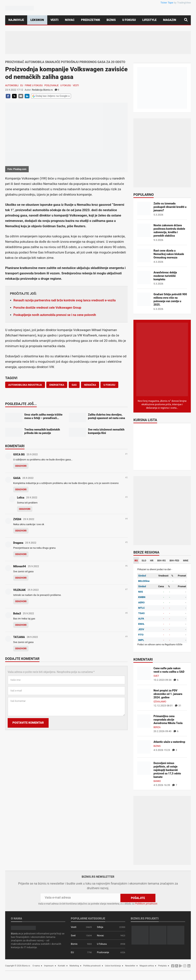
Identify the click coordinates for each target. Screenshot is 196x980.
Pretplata (162, 966)
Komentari (15, 446)
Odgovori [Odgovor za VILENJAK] (21, 601)
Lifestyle (149, 20)
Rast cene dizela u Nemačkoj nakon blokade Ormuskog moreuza (169, 254)
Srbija (100, 927)
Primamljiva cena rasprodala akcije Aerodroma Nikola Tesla (168, 720)
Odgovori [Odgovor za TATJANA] (21, 649)
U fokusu (129, 20)
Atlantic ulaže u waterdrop (169, 742)
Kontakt (62, 966)
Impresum (49, 966)
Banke (157, 781)
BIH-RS (162, 561)
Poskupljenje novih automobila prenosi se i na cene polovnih (55, 315)
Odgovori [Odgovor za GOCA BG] (21, 466)
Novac (70, 20)
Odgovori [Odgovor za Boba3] (21, 625)
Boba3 (17, 613)
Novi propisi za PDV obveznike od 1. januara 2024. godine (168, 694)
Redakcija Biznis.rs (42, 90)
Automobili (12, 85)
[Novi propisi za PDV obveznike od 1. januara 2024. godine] (144, 695)
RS (136, 561)
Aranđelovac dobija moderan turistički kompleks (165, 276)
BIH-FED (174, 561)
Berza (157, 727)
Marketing (74, 966)
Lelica (21, 498)
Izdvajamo (160, 702)
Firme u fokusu (34, 85)
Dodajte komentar (22, 659)
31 (178, 706)
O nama (36, 966)
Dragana (18, 543)
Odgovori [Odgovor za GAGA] (21, 490)
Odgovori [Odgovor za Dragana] (21, 554)
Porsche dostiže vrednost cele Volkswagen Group (47, 308)
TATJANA (19, 637)
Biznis (111, 20)
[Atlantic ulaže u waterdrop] (144, 747)
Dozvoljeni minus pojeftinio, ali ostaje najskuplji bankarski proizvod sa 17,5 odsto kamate (167, 770)
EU (22, 85)
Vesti (55, 20)
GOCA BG (19, 454)
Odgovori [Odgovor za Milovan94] (21, 578)
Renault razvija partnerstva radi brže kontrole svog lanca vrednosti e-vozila (65, 300)
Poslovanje (51, 85)
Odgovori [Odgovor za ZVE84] (21, 531)
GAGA (17, 478)
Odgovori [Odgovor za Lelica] (25, 509)
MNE (186, 561)
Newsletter (130, 966)
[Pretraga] (186, 20)
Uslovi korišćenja (113, 966)
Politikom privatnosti (146, 903)
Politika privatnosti (92, 966)
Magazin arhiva (147, 966)
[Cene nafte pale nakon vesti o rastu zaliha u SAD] (144, 673)
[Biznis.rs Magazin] (162, 359)
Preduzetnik (90, 20)
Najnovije (16, 20)
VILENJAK (19, 590)
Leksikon (37, 20)
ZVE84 (17, 519)
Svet (156, 676)
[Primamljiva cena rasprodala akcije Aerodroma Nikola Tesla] (144, 721)
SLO (144, 561)
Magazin (170, 20)
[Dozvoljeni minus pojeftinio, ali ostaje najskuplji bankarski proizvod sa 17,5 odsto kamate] (144, 768)
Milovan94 (20, 566)
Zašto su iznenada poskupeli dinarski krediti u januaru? (170, 207)
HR (152, 561)
